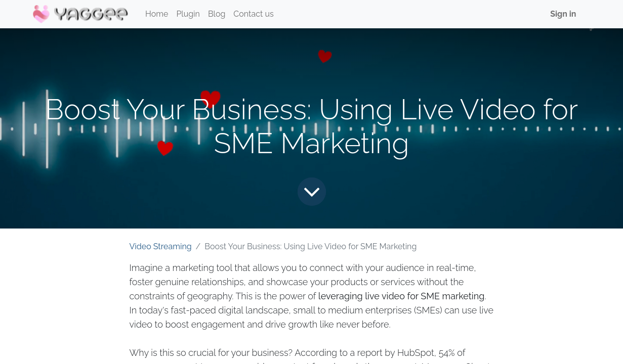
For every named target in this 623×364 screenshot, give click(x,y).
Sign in (563, 14)
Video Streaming (161, 246)
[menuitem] (157, 14)
